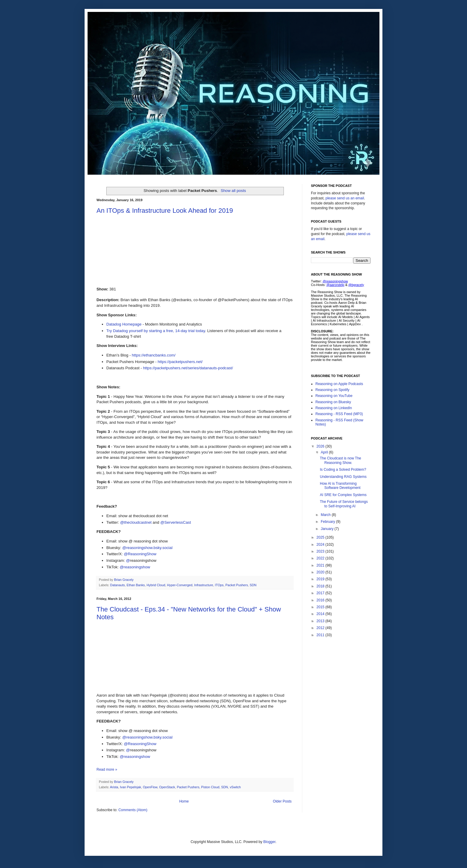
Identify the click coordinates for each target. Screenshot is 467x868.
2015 (321, 607)
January (328, 529)
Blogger (269, 842)
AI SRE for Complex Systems (343, 495)
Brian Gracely (124, 580)
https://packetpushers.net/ (180, 362)
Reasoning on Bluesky (333, 402)
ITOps (219, 585)
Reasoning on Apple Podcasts (339, 384)
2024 (321, 545)
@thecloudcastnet (136, 522)
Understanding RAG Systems (343, 477)
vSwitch (235, 787)
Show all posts (233, 191)
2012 (321, 628)
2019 (321, 579)
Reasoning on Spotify (332, 390)
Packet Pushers (237, 585)
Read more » (107, 770)
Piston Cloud (210, 787)
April (325, 452)
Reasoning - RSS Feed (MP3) (339, 414)
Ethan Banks (136, 585)
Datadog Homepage (124, 324)
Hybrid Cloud (156, 585)
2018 (321, 586)
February (328, 522)
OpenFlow (150, 787)
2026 (321, 446)
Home (184, 801)
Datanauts (117, 585)
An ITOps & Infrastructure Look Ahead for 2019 (165, 211)
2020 (321, 572)
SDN (253, 585)
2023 (321, 551)
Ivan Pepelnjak (131, 787)
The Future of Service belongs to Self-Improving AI (344, 504)
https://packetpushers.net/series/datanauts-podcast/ (188, 368)
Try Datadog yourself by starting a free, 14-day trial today (156, 331)
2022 (321, 558)
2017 (321, 593)
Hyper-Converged (180, 585)
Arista (114, 787)
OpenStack (167, 787)
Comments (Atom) (133, 810)
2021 (321, 565)
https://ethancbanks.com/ (154, 355)
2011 (321, 635)
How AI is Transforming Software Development (340, 486)
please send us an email (345, 198)
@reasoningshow (135, 567)
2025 (321, 537)
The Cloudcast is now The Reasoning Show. (341, 460)
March (326, 515)
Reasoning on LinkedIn (334, 408)
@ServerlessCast (176, 522)
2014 (321, 614)
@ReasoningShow (140, 554)
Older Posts (282, 801)
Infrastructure (204, 585)
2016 (321, 600)
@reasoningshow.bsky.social (148, 548)
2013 (321, 621)
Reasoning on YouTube (334, 396)
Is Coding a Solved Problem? (343, 470)
